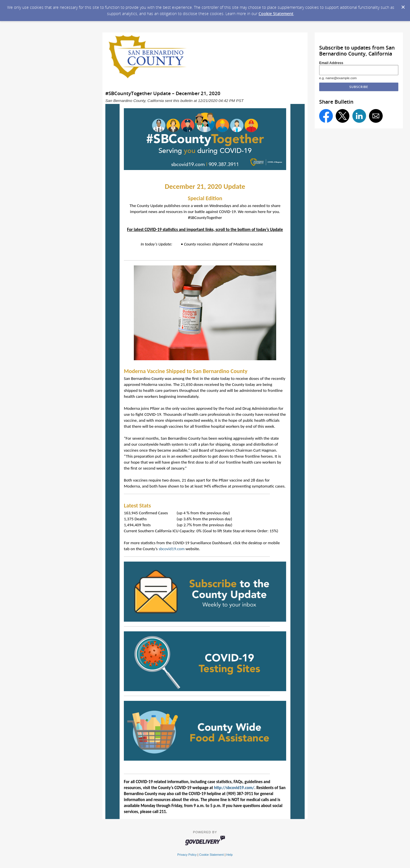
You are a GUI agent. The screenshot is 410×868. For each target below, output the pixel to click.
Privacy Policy (187, 855)
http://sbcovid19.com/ (234, 788)
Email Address (331, 63)
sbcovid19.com (172, 549)
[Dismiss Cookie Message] (403, 5)
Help (229, 855)
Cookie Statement (276, 14)
